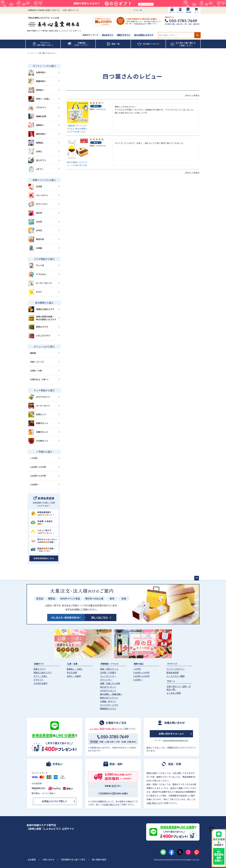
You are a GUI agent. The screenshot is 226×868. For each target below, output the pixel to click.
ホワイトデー (38, 204)
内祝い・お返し (39, 99)
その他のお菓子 (41, 683)
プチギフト (37, 108)
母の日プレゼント (108, 687)
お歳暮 (35, 248)
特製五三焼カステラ (43, 673)
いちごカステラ (39, 336)
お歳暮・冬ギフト (108, 701)
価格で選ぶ (139, 664)
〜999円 (34, 458)
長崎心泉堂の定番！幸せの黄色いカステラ (42, 318)
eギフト (36, 169)
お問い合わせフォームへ (171, 734)
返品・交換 (175, 764)
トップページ (32, 53)
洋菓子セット (38, 432)
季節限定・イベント (110, 664)
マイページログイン (176, 669)
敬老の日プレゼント (109, 698)
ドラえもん (37, 274)
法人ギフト (37, 160)
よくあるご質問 (174, 693)
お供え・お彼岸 (74, 676)
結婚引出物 (37, 116)
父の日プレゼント (108, 691)
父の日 (35, 222)
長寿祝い (36, 125)
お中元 (35, 231)
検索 (197, 35)
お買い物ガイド (69, 10)
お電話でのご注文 (116, 723)
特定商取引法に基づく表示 (73, 860)
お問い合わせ (48, 860)
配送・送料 (116, 764)
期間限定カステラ (108, 709)
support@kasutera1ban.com (175, 740)
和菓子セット (38, 423)
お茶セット (37, 414)
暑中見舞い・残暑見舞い (111, 694)
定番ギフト (39, 664)
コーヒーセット (39, 406)
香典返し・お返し (75, 669)
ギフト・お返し (41, 676)
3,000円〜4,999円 (38, 476)
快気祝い (36, 90)
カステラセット (39, 397)
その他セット (38, 441)
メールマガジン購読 (176, 676)
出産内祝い (37, 72)
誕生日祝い (37, 134)
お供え (35, 152)
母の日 (35, 213)
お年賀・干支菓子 (108, 673)
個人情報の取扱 (99, 860)
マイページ (172, 664)
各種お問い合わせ (175, 723)
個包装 (33, 353)
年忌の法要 (72, 673)
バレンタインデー (108, 676)
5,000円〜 (34, 485)
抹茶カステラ (38, 327)
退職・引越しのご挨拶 (110, 683)
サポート (171, 681)
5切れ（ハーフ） (37, 362)
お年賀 (35, 187)
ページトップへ (197, 578)
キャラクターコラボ (109, 705)
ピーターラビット (40, 283)
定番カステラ (39, 669)
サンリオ (36, 266)
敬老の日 (36, 239)
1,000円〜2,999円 (38, 467)
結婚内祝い (37, 81)
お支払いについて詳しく (55, 801)
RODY (35, 292)
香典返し (36, 143)
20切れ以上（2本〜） (40, 379)
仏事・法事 (72, 664)
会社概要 (32, 860)
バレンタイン (38, 195)
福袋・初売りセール (109, 669)
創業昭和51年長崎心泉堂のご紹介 (43, 10)
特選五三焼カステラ (41, 309)
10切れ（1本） (37, 371)
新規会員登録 (173, 673)
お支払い (58, 764)
